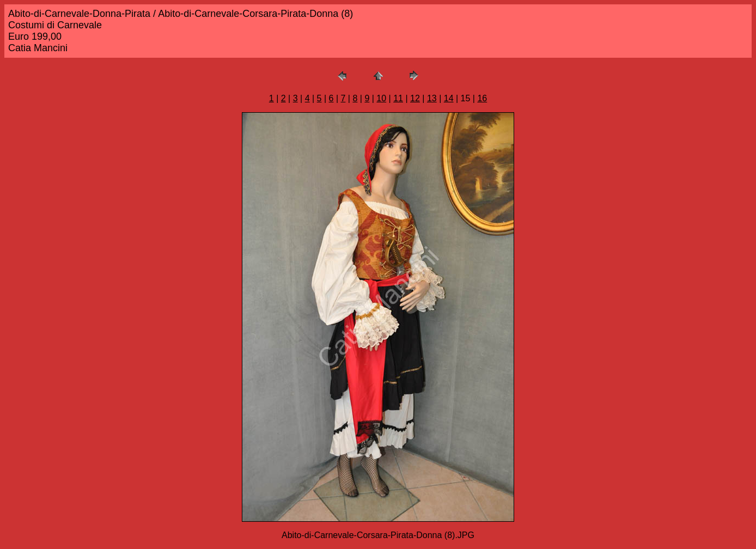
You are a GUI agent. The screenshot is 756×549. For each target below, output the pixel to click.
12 (415, 98)
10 (381, 98)
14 (449, 98)
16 (482, 98)
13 (432, 98)
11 (398, 98)
